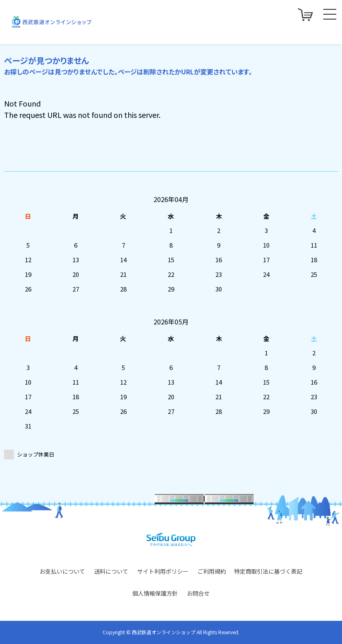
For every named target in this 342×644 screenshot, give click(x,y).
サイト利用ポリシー (163, 571)
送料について (111, 571)
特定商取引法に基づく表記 (268, 571)
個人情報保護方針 (155, 593)
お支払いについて (62, 571)
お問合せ (198, 593)
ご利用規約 (212, 571)
